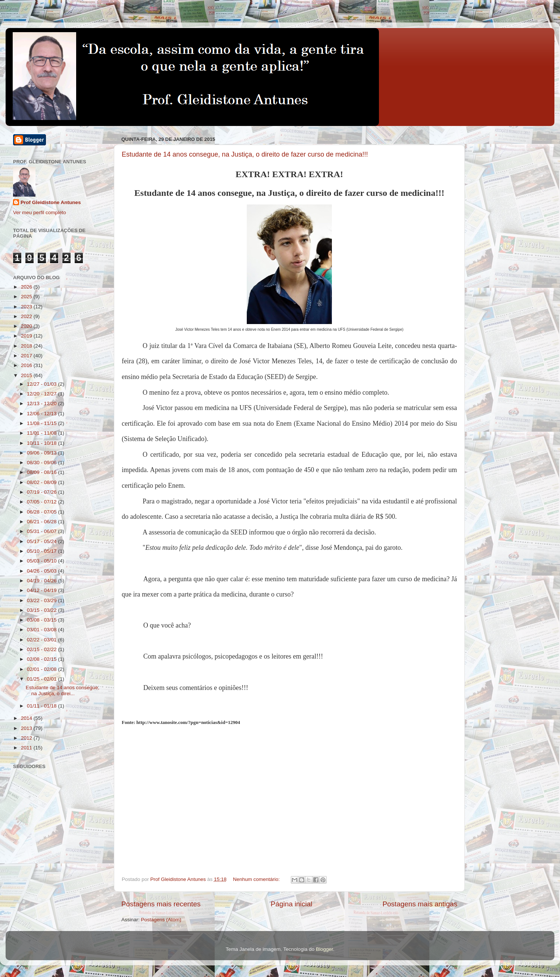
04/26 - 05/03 (42, 571)
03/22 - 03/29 (42, 600)
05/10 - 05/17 (42, 551)
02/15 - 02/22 (42, 649)
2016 (27, 365)
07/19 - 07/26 (42, 492)
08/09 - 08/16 (42, 472)
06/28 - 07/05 (42, 512)
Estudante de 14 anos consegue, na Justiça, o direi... (63, 691)
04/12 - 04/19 (42, 590)
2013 (27, 728)
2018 (27, 346)
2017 (27, 356)
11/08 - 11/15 (42, 423)
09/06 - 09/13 (42, 453)
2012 (27, 738)
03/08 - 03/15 (42, 620)
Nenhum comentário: (257, 879)
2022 (27, 316)
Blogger (324, 949)
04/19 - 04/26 (42, 581)
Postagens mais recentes (161, 904)
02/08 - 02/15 (42, 659)
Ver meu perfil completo (40, 212)
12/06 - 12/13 (42, 414)
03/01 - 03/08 (42, 630)
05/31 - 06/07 (42, 531)
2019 (27, 336)
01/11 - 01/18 (42, 706)
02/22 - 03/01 (42, 640)
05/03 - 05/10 (42, 561)
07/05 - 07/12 (42, 502)
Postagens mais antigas (420, 904)
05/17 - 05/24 (42, 541)
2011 (27, 748)
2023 (27, 307)
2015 (27, 375)
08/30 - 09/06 (42, 463)
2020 (27, 326)
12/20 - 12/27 (42, 394)
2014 (27, 718)
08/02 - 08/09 (42, 482)
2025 (27, 297)
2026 (27, 287)
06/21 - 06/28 (42, 522)
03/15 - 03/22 (42, 610)
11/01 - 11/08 (42, 433)
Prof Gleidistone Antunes (51, 202)
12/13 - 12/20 (42, 403)
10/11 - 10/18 (42, 443)
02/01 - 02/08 (42, 669)
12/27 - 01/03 (42, 384)
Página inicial (291, 904)
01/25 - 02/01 (42, 679)
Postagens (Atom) (161, 920)
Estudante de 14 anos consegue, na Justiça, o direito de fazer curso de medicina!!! (245, 154)
